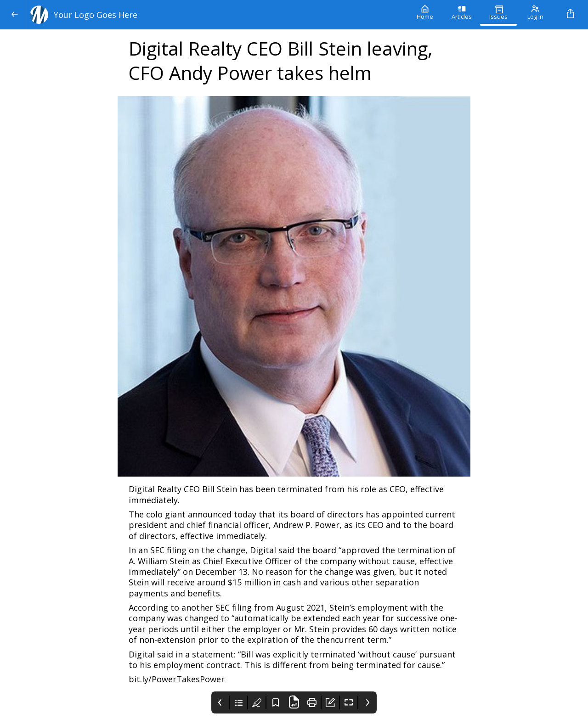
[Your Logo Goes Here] (216, 15)
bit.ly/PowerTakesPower (177, 679)
